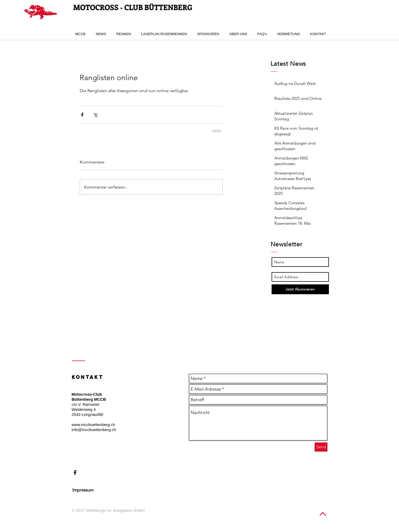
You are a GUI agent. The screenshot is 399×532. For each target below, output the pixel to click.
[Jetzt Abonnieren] (300, 289)
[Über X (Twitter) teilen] (95, 115)
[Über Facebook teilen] (82, 115)
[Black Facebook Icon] (75, 472)
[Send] (321, 447)
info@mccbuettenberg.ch (94, 430)
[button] (123, 34)
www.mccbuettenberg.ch (93, 425)
